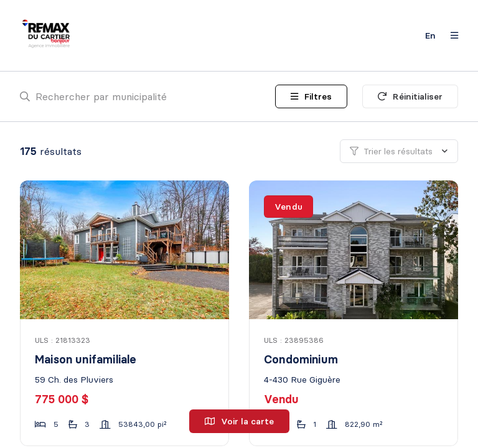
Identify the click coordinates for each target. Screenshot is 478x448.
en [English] (430, 35)
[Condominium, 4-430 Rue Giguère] (354, 250)
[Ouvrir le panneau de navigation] (451, 35)
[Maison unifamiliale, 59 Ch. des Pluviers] (125, 250)
